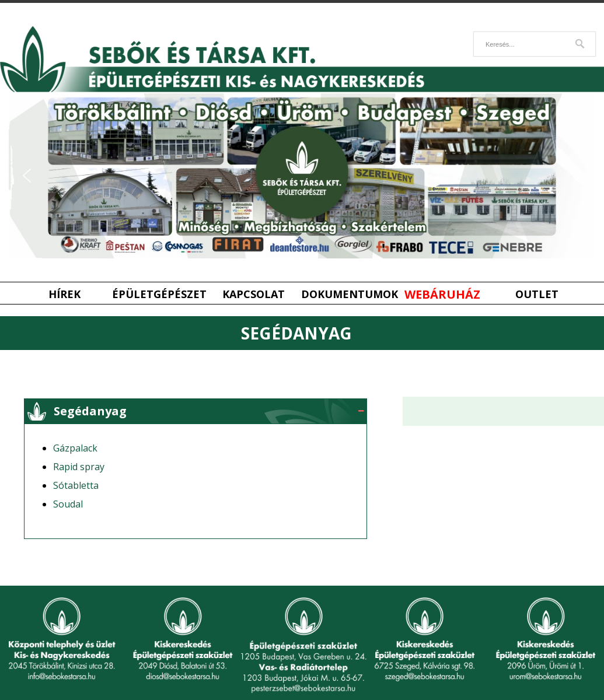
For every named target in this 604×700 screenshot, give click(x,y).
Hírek (64, 294)
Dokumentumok (348, 294)
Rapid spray (79, 467)
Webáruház (442, 294)
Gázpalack (75, 448)
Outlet (537, 294)
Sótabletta (76, 485)
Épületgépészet (159, 294)
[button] (27, 176)
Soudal (68, 504)
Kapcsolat (254, 294)
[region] (302, 176)
